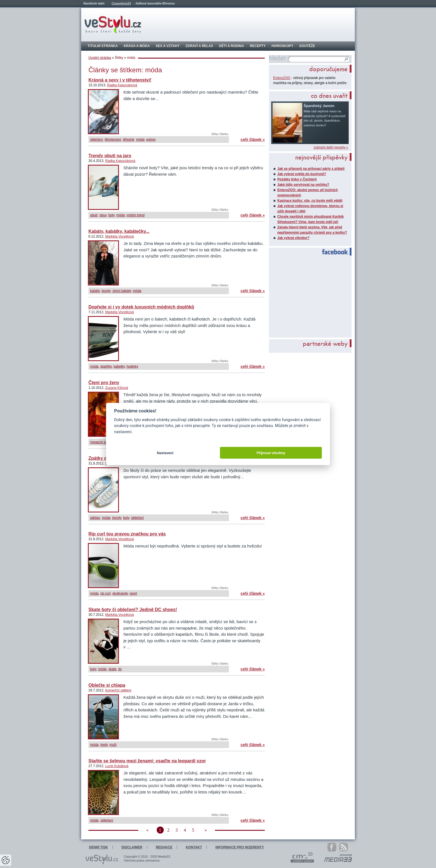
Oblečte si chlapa (107, 685)
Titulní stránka (103, 46)
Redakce (164, 847)
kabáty (95, 291)
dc (120, 669)
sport (133, 593)
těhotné (128, 140)
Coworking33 (121, 3)
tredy (104, 745)
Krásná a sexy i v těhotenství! (120, 80)
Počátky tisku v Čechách (297, 179)
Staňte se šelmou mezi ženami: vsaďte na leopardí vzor (147, 761)
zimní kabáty (122, 291)
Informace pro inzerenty (240, 847)
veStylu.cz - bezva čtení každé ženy (113, 25)
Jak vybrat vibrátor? (293, 238)
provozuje (346, 855)
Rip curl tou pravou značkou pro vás (127, 534)
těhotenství (113, 140)
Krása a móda (137, 46)
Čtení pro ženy (104, 383)
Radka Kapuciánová (122, 85)
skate (112, 669)
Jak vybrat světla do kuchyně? (302, 174)
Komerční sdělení (118, 690)
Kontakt (194, 847)
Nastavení (165, 453)
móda (140, 140)
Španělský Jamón (319, 106)
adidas (95, 518)
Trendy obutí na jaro (110, 156)
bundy (106, 291)
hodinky (132, 366)
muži (113, 745)
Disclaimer (132, 847)
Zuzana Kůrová (117, 388)
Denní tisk (99, 847)
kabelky (119, 366)
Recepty (258, 46)
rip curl (106, 593)
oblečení (96, 140)
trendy (117, 518)
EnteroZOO (282, 78)
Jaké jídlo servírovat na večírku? (303, 185)
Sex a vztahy (168, 46)
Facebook (333, 252)
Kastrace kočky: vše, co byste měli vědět (310, 201)
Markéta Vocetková (119, 236)
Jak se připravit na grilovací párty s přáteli (311, 169)
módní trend (135, 215)
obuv (103, 215)
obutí (94, 215)
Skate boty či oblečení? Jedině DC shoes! (133, 610)
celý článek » (253, 140)
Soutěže (307, 46)
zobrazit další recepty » (331, 147)
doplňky (106, 366)
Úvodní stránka (100, 58)
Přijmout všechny (271, 453)
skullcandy (120, 593)
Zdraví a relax (199, 46)
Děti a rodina (232, 46)
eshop (151, 140)
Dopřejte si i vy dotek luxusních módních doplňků (141, 307)
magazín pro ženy (103, 442)
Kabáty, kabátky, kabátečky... (119, 231)
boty (111, 215)
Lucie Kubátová (117, 766)
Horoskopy (283, 46)
